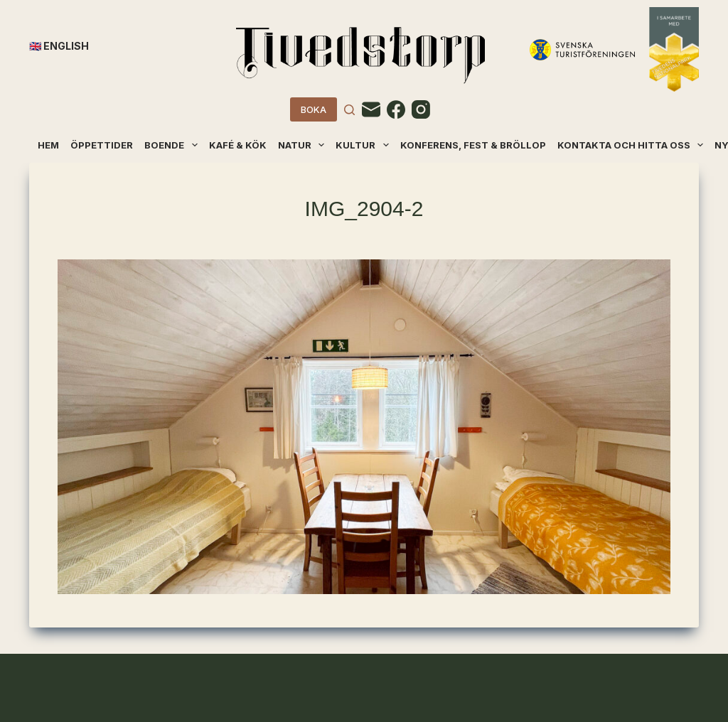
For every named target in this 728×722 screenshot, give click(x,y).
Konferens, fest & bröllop (473, 145)
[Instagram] (421, 109)
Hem (48, 145)
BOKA (314, 109)
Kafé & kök (238, 145)
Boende (172, 145)
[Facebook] (396, 109)
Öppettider (102, 145)
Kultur (363, 145)
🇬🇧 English (59, 46)
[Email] (371, 109)
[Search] (349, 110)
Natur (302, 145)
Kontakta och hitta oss (631, 145)
